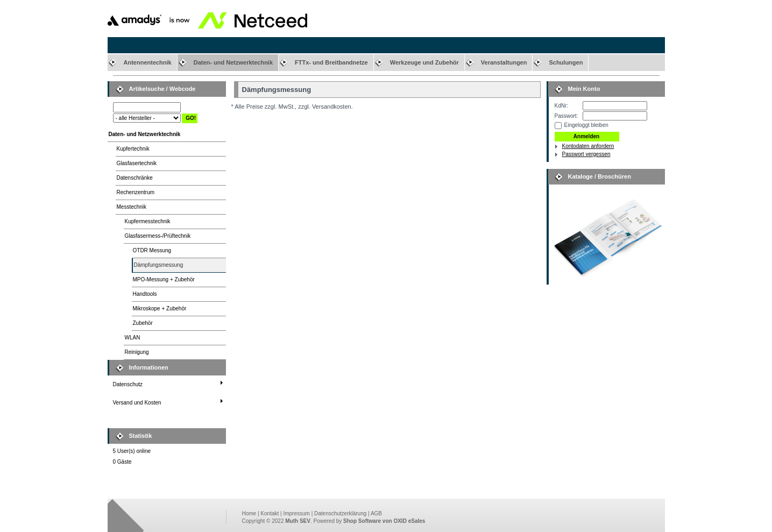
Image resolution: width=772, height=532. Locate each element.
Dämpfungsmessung (159, 265)
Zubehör (143, 323)
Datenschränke (135, 178)
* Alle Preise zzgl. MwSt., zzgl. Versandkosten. (292, 107)
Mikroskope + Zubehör (160, 308)
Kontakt (270, 513)
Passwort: (566, 116)
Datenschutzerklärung (340, 513)
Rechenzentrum (136, 192)
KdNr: (562, 106)
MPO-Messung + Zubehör (164, 279)
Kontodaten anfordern (588, 146)
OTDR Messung (152, 250)
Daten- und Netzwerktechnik (233, 62)
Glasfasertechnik (137, 163)
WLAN (133, 338)
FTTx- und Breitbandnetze (331, 62)
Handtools (145, 294)
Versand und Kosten (137, 403)
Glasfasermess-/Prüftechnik (158, 236)
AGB (376, 513)
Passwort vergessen (586, 154)
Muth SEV (298, 521)
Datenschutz (128, 384)
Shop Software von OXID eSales (384, 521)
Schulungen (566, 62)
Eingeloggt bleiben (586, 125)
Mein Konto (584, 89)
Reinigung (137, 352)
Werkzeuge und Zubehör (424, 62)
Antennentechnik (148, 62)
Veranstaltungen (504, 62)
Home (249, 513)
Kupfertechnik (133, 149)
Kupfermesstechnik (148, 221)
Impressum (296, 513)
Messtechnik (132, 207)
